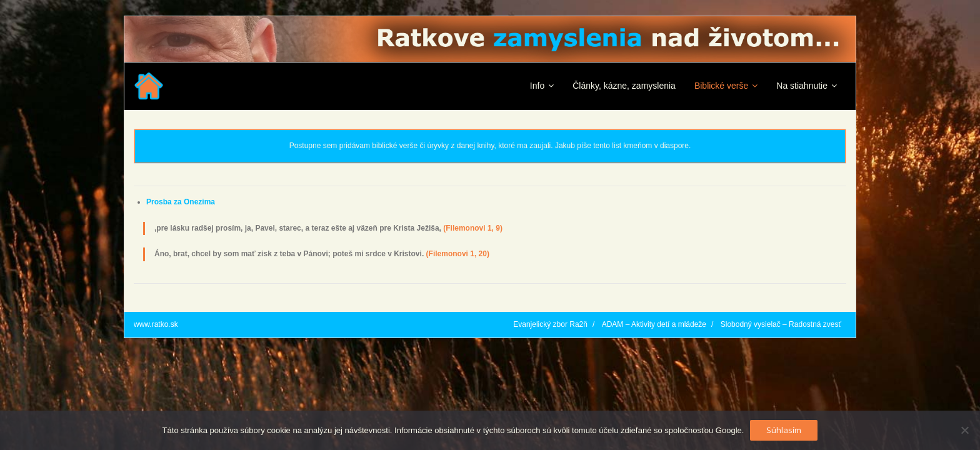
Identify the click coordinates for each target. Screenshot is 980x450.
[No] (964, 430)
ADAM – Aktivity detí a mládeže (654, 324)
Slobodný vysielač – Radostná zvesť (781, 324)
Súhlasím (784, 430)
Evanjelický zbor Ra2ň (550, 324)
